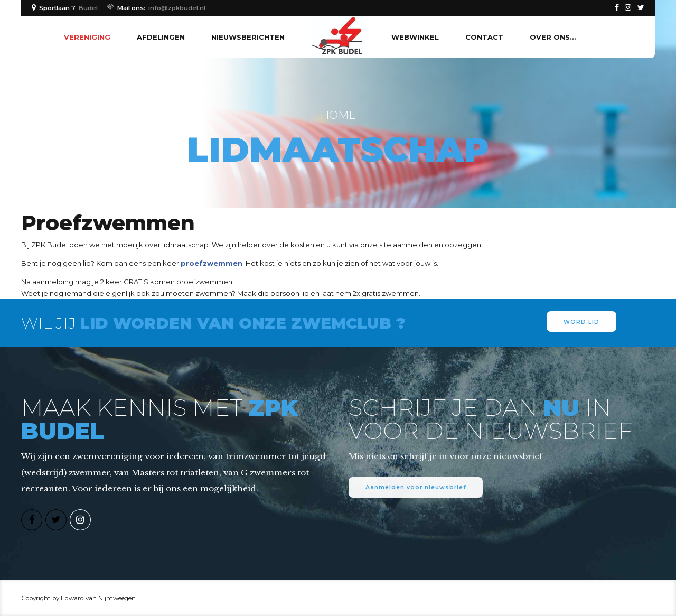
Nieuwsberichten (248, 37)
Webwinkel (415, 37)
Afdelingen (161, 37)
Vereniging (87, 37)
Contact (484, 37)
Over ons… (553, 37)
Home (338, 115)
